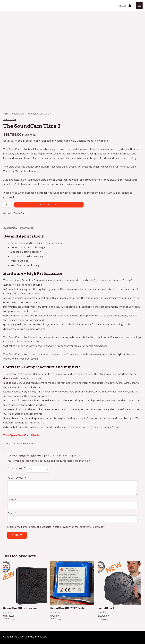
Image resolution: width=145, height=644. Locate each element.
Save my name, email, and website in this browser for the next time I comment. (58, 527)
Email (12, 513)
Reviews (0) (27, 228)
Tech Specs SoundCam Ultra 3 (21, 435)
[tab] (10, 228)
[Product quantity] (8, 205)
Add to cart (49, 204)
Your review (17, 478)
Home (6, 114)
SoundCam (18, 114)
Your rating (16, 468)
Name (12, 500)
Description (10, 228)
